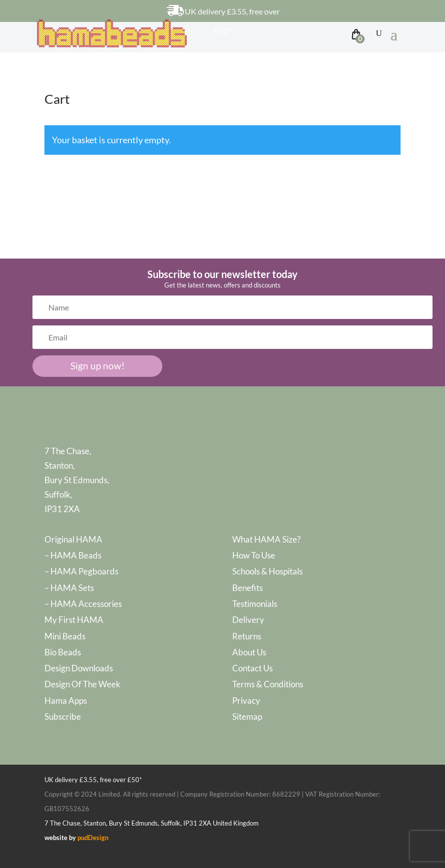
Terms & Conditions (268, 684)
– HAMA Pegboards (81, 571)
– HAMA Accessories (83, 604)
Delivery (248, 620)
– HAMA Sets (69, 588)
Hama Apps (66, 701)
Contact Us (252, 668)
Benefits (247, 588)
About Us (249, 652)
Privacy (246, 701)
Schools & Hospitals (267, 571)
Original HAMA (73, 539)
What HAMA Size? (266, 539)
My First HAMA (74, 620)
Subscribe (63, 717)
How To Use (254, 555)
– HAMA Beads (73, 555)
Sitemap (247, 717)
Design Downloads (79, 668)
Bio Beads (63, 652)
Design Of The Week (82, 684)
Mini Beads (65, 636)
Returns (247, 636)
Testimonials (255, 604)
